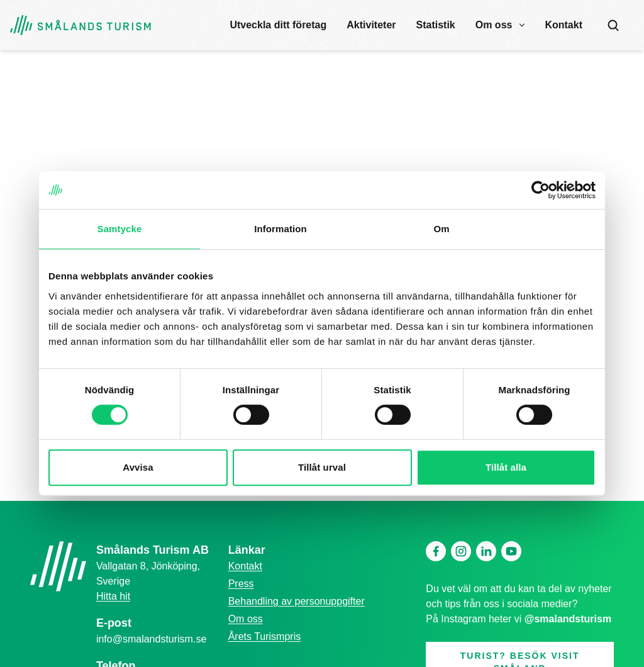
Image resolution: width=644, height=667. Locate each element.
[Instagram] (461, 551)
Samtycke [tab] (120, 229)
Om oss (494, 25)
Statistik (436, 25)
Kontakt (563, 25)
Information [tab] (280, 229)
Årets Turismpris (265, 636)
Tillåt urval (322, 467)
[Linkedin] (486, 551)
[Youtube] (511, 551)
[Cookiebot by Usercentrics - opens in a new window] (541, 190)
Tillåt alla (506, 467)
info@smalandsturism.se (151, 639)
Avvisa (138, 467)
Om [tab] (441, 229)
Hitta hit (113, 596)
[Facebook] (436, 551)
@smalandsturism (568, 619)
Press (241, 584)
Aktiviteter (371, 25)
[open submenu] (522, 25)
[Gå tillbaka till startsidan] (80, 25)
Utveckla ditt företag (278, 25)
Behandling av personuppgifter (297, 601)
